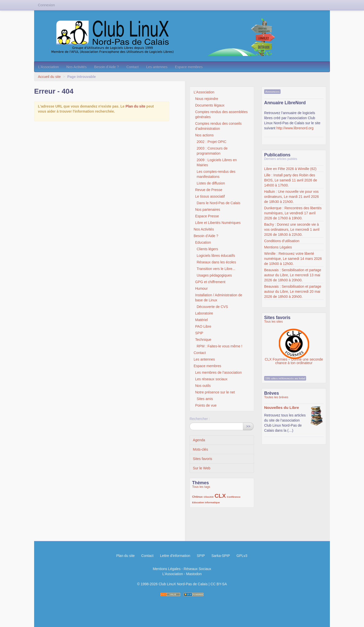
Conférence (234, 497)
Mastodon (194, 574)
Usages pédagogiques (214, 275)
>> (248, 426)
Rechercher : (200, 419)
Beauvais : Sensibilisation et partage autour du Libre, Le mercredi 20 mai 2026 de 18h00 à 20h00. (293, 291)
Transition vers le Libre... (216, 269)
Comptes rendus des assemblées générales (221, 114)
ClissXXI (209, 497)
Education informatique (206, 502)
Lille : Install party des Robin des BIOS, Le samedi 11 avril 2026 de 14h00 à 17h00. (291, 180)
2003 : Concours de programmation (212, 151)
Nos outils (203, 386)
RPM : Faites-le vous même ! (220, 346)
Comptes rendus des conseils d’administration (218, 126)
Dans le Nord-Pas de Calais (219, 203)
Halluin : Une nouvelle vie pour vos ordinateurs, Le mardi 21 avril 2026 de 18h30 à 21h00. (291, 197)
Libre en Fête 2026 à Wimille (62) (290, 169)
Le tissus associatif (210, 196)
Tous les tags (201, 487)
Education (203, 242)
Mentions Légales (278, 247)
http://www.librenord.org (295, 128)
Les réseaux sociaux (211, 379)
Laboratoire (204, 313)
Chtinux (197, 497)
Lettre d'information (175, 556)
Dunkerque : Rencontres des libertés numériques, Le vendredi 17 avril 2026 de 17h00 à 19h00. (293, 213)
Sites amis (205, 399)
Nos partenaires (208, 210)
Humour (201, 288)
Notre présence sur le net (215, 392)
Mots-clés (200, 449)
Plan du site (135, 106)
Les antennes (157, 67)
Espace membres (189, 67)
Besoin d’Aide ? (107, 67)
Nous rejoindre (207, 99)
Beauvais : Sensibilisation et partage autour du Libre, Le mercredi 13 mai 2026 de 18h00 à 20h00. (293, 275)
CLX (220, 496)
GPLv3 (242, 556)
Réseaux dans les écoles (216, 262)
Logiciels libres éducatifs (216, 256)
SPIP (199, 333)
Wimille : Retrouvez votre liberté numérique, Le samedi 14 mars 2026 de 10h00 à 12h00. (293, 259)
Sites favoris (202, 459)
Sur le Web (202, 468)
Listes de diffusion (211, 183)
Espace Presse (207, 216)
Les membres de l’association (218, 372)
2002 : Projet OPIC (212, 142)
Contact (132, 67)
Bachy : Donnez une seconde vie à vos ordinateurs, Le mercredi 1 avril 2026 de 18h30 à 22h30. (292, 229)
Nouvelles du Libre (282, 407)
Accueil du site (49, 77)
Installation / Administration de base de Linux (219, 298)
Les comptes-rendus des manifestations (216, 174)
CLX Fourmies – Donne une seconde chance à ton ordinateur (294, 341)
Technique (203, 340)
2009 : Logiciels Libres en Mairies (217, 162)
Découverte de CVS (212, 307)
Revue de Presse (209, 190)
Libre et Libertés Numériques (218, 223)
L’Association (49, 67)
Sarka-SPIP (221, 556)
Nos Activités (77, 67)
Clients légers (207, 249)
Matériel (201, 320)
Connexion (46, 5)
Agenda (199, 440)
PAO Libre (203, 326)
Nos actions (204, 135)
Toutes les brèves (276, 397)
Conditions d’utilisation (282, 241)
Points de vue (206, 405)
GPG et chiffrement (210, 282)
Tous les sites (274, 322)
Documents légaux (210, 105)
